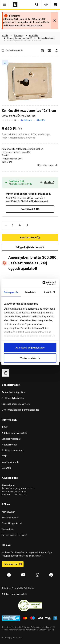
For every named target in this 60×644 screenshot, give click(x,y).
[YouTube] (23, 575)
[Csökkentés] (6, 225)
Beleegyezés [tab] (11, 292)
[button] (4, 5)
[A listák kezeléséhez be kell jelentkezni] (44, 50)
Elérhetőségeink (10, 518)
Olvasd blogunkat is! (12, 523)
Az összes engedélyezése (30, 347)
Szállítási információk (13, 450)
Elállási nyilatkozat (11, 439)
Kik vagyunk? (8, 512)
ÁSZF (5, 427)
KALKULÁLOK (30, 209)
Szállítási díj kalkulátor (13, 398)
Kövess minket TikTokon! (14, 535)
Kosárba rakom (30, 238)
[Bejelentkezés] (46, 5)
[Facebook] (9, 575)
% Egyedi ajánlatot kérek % (30, 247)
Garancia (6, 468)
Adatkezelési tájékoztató (15, 433)
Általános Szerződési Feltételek (18, 588)
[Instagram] (37, 575)
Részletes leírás (48, 165)
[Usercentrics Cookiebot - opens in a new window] (43, 283)
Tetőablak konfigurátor (13, 392)
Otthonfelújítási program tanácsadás (21, 410)
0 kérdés (41, 120)
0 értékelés (26, 120)
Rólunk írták (8, 529)
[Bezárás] (54, 21)
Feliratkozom (13, 564)
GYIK (4, 456)
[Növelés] (20, 225)
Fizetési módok (10, 445)
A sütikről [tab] (49, 292)
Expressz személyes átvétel (16, 404)
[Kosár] (55, 5)
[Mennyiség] (13, 225)
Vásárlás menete (11, 462)
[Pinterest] (51, 575)
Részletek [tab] (30, 292)
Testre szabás (30, 358)
